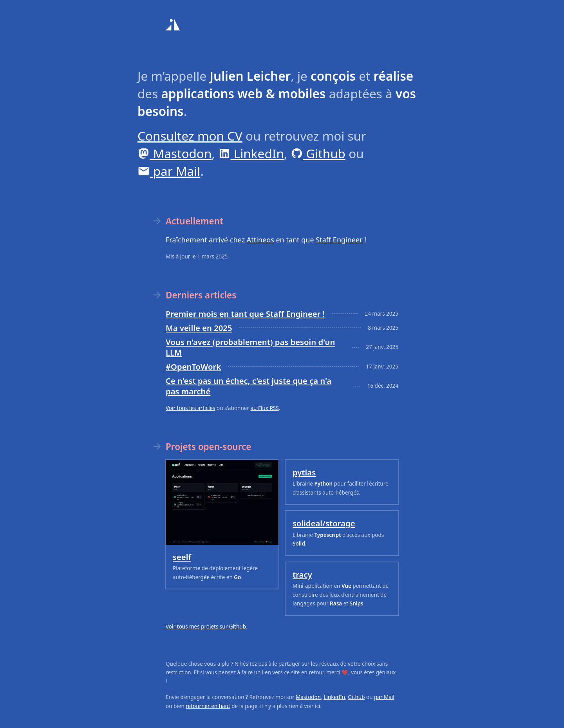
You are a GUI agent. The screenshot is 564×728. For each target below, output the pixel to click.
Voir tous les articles (191, 408)
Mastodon (174, 153)
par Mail (169, 171)
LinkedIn (251, 153)
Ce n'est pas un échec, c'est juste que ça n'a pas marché (249, 386)
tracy (302, 574)
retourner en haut (208, 706)
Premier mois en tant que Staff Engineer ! (245, 314)
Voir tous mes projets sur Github (206, 627)
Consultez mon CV (190, 136)
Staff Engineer (339, 240)
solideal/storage (324, 523)
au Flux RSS (265, 408)
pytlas (304, 472)
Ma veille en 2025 (199, 328)
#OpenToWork (193, 367)
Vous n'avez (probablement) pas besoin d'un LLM (250, 347)
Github (318, 153)
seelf (182, 557)
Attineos (260, 240)
